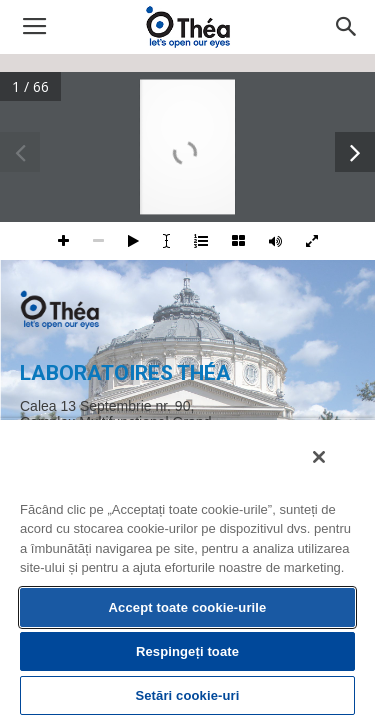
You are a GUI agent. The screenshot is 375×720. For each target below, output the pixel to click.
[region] (187, 575)
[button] (347, 27)
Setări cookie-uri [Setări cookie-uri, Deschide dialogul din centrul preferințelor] (187, 695)
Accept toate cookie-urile (188, 607)
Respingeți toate (187, 651)
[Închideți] (333, 470)
